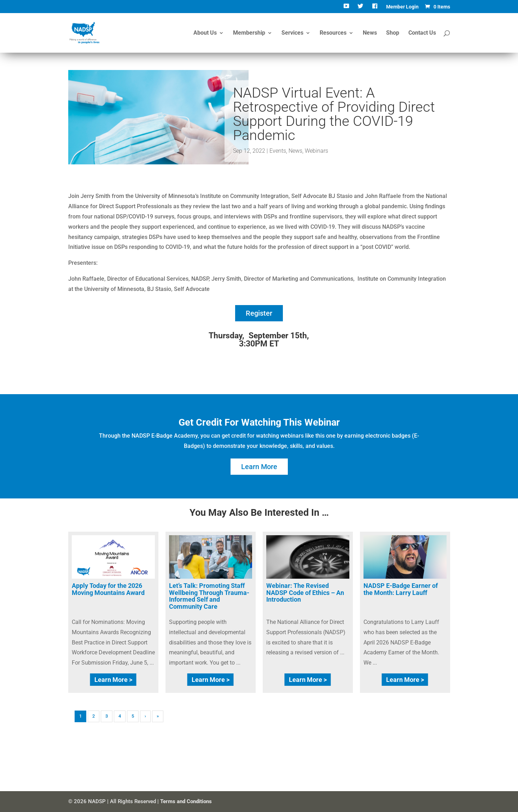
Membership (249, 33)
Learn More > (113, 680)
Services (292, 33)
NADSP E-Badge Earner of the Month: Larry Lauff (401, 589)
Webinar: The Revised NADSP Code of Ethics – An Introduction (305, 593)
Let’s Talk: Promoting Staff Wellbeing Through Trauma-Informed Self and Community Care (209, 596)
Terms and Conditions (186, 801)
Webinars (316, 151)
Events (278, 151)
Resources (333, 33)
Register (259, 313)
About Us (205, 33)
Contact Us (422, 33)
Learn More (259, 467)
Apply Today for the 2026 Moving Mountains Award (108, 589)
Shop (393, 33)
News (370, 33)
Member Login (402, 7)
